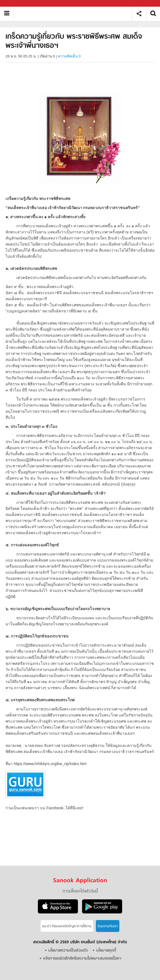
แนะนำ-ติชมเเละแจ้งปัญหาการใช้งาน (67, 926)
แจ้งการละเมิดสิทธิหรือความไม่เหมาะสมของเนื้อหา (82, 959)
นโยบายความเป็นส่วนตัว (68, 951)
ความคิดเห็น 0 (69, 56)
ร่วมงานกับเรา (108, 926)
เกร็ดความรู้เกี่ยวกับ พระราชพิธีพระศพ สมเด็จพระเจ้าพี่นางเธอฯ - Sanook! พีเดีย (75, 14)
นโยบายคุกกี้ (106, 951)
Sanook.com (17, 3)
